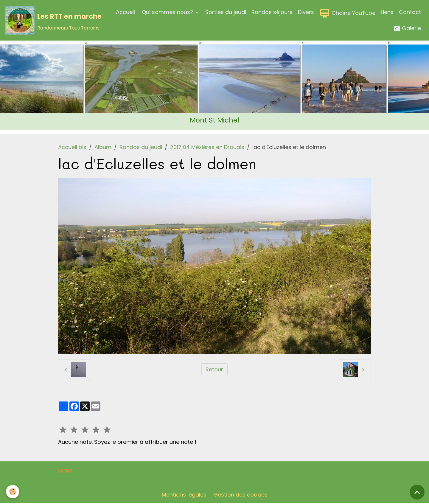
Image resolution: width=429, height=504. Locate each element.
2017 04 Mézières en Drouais (207, 147)
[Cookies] (13, 492)
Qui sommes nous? (167, 12)
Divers (306, 12)
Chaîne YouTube (347, 13)
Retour (214, 369)
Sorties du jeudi (226, 12)
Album (103, 147)
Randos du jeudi (141, 147)
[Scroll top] (417, 492)
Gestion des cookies (240, 495)
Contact (410, 12)
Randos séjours (272, 12)
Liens (387, 12)
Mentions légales (184, 495)
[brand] (50, 20)
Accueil (125, 12)
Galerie (407, 28)
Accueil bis (72, 147)
